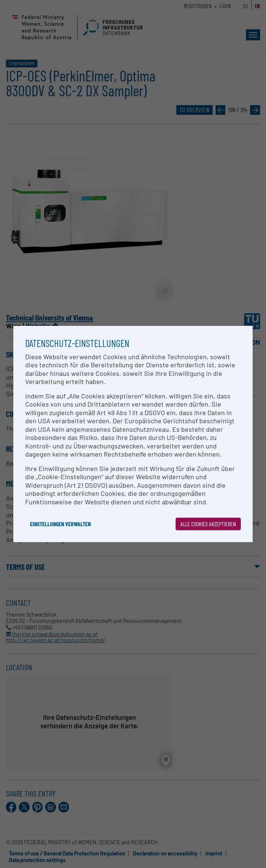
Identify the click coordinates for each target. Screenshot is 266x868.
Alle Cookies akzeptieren (208, 524)
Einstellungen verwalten (60, 524)
